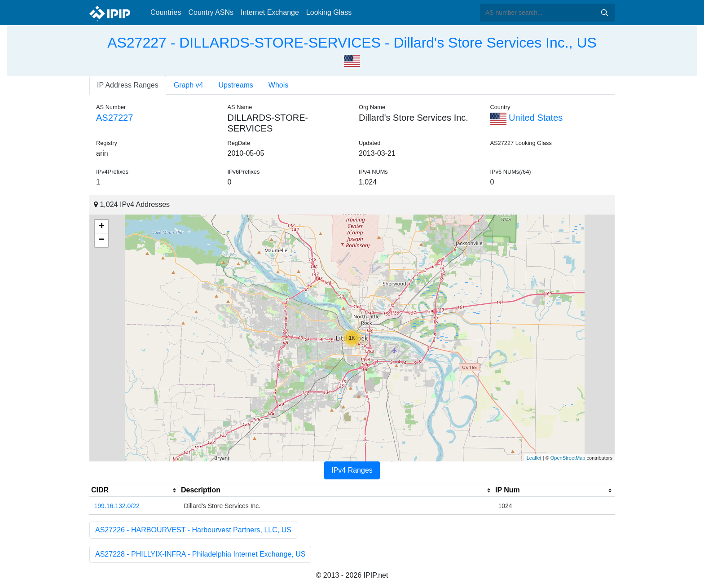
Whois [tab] (278, 85)
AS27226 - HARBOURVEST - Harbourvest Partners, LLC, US (193, 530)
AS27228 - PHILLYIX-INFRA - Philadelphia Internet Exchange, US (200, 554)
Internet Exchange (270, 12)
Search (604, 13)
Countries (166, 12)
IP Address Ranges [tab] (128, 85)
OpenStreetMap (568, 458)
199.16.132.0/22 (117, 506)
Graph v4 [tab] (189, 85)
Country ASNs (211, 12)
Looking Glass (329, 12)
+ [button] (102, 227)
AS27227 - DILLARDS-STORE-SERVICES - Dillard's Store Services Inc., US (352, 43)
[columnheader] (134, 491)
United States (527, 118)
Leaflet (534, 458)
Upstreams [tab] (236, 85)
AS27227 (114, 118)
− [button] (102, 240)
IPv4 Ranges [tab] (352, 470)
